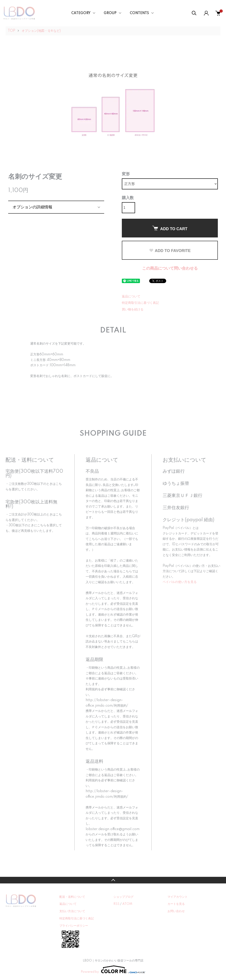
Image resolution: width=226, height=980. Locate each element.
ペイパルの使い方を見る (180, 582)
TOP (11, 31)
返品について (131, 297)
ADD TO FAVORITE (170, 251)
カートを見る (176, 904)
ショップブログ (123, 897)
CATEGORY (81, 13)
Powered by (113, 969)
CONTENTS (139, 13)
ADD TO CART (170, 228)
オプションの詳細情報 (32, 207)
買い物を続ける (133, 310)
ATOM (127, 904)
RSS (116, 904)
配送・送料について (72, 897)
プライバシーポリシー (74, 926)
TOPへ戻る (113, 880)
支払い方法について (72, 911)
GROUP (110, 13)
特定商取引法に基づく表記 (140, 303)
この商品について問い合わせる (170, 269)
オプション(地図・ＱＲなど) (41, 31)
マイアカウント (178, 897)
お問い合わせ (176, 911)
